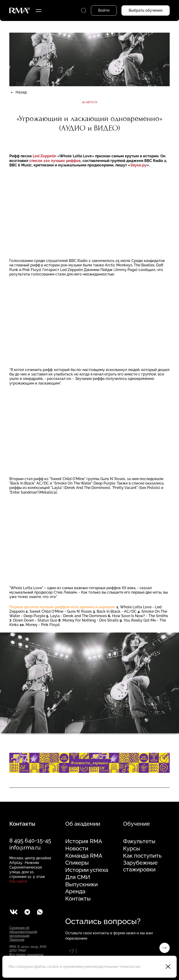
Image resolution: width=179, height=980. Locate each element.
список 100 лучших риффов (55, 161)
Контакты (78, 899)
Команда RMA (84, 856)
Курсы (132, 849)
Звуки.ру (138, 165)
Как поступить (142, 856)
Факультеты (139, 841)
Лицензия (17, 940)
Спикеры (77, 863)
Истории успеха (87, 870)
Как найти (18, 881)
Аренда (75, 891)
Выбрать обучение (146, 10)
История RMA (84, 841)
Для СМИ (78, 877)
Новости (77, 849)
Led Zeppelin (45, 156)
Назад (21, 92)
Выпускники (81, 884)
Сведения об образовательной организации (23, 932)
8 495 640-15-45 (30, 841)
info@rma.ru (25, 848)
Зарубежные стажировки (140, 866)
